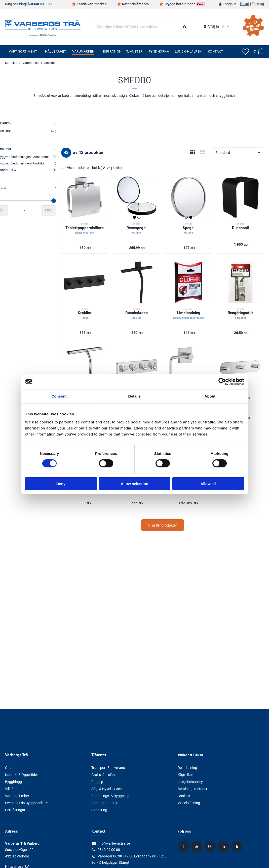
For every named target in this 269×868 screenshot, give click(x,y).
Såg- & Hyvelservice (106, 789)
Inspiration (111, 51)
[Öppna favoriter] (245, 52)
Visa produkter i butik (92, 168)
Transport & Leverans (108, 768)
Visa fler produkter (168, 514)
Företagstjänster (104, 803)
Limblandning (193, 308)
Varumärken (83, 51)
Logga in (229, 4)
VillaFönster (14, 789)
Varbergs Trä (16, 755)
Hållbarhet (56, 51)
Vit (146, 214)
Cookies (184, 796)
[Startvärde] (13, 210)
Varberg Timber (17, 796)
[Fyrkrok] (144, 360)
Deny (61, 483)
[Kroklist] (94, 278)
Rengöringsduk (242, 308)
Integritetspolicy (190, 782)
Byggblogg (13, 782)
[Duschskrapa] (144, 278)
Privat (245, 4)
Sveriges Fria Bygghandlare (26, 803)
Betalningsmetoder (193, 789)
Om (8, 768)
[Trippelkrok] (242, 360)
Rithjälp (97, 782)
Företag (258, 4)
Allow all (208, 483)
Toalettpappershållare (94, 226)
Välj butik (216, 27)
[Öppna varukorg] (258, 52)
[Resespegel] (144, 196)
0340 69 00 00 (42, 4)
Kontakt (216, 51)
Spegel (193, 226)
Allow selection (134, 483)
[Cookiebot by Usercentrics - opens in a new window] (222, 382)
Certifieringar (15, 810)
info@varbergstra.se (114, 843)
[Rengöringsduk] (242, 278)
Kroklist (94, 308)
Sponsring (99, 810)
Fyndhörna (159, 51)
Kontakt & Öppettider (22, 775)
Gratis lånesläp (103, 775)
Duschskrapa (144, 308)
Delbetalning (187, 768)
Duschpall (242, 223)
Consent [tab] (59, 396)
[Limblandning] (193, 278)
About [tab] (210, 396)
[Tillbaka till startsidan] (43, 25)
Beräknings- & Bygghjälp (110, 796)
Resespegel (144, 226)
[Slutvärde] (60, 210)
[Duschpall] (242, 196)
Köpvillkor (185, 775)
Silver (190, 214)
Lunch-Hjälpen (188, 51)
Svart (141, 214)
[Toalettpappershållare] (94, 196)
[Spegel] (193, 196)
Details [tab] (135, 396)
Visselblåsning (189, 803)
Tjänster (134, 51)
